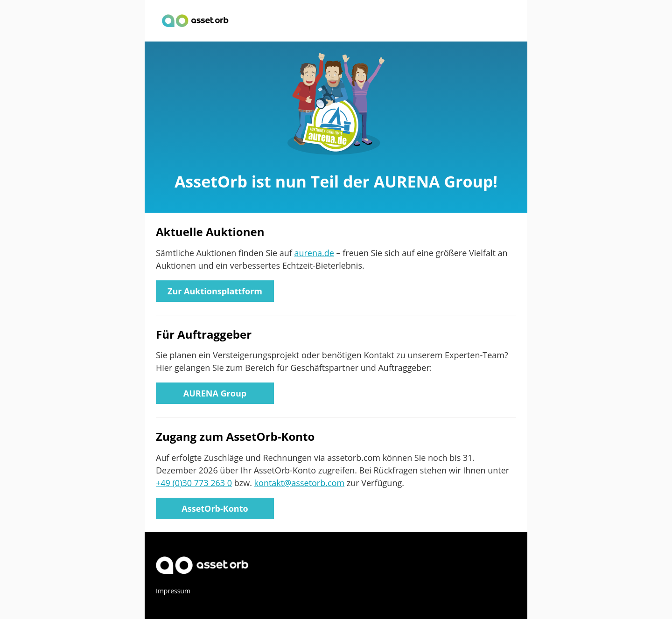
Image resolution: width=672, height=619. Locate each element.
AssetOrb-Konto (215, 508)
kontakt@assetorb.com (299, 483)
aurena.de (314, 253)
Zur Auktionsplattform (215, 291)
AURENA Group (215, 393)
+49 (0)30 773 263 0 (194, 483)
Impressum (173, 591)
